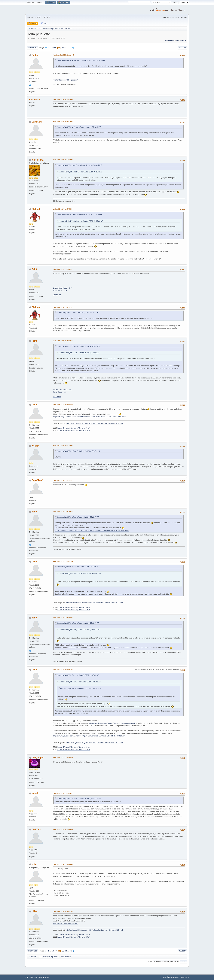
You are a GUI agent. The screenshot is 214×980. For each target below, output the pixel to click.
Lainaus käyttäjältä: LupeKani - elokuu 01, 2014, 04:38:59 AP (80, 165)
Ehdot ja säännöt (174, 977)
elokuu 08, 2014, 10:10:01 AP (63, 561)
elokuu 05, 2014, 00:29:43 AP (63, 405)
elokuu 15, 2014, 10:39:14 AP (63, 864)
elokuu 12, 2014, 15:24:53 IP (63, 793)
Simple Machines (44, 977)
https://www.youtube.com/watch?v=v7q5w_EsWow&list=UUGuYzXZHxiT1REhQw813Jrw (89, 736)
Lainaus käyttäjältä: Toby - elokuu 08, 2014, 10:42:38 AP (78, 675)
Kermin (35, 446)
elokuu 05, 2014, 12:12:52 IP (63, 480)
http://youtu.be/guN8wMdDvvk (66, 923)
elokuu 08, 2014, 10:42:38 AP (63, 618)
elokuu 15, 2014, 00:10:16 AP (63, 829)
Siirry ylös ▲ (185, 977)
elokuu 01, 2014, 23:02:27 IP (63, 341)
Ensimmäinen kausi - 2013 (63, 288)
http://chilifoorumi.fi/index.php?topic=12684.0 (73, 428)
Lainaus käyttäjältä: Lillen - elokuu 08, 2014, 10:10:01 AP (78, 623)
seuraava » (181, 40)
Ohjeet (165, 977)
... (50, 48)
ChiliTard (36, 829)
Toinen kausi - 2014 (60, 290)
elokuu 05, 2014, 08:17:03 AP (63, 446)
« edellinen (170, 40)
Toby (34, 512)
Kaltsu (35, 55)
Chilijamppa (38, 758)
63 (66, 48)
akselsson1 (38, 160)
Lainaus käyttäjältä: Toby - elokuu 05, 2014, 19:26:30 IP (78, 567)
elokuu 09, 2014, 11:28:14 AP (63, 757)
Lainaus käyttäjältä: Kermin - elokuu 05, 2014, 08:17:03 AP (79, 799)
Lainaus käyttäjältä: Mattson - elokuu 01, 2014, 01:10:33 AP (79, 127)
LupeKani (37, 122)
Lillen (35, 405)
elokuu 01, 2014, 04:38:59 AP (63, 122)
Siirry (150, 962)
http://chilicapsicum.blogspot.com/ (65, 80)
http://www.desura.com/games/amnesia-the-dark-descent (112, 723)
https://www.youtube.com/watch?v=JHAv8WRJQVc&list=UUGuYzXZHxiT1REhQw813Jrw (89, 417)
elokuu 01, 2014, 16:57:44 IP (63, 209)
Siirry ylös (32, 951)
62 (63, 48)
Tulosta (182, 48)
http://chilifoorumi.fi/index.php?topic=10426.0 (73, 430)
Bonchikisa (57, 295)
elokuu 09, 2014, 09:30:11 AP (63, 670)
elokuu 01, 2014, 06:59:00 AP (63, 160)
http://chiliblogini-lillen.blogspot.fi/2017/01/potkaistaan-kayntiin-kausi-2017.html (94, 423)
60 (55, 48)
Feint (34, 269)
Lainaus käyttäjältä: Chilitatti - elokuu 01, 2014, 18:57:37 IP (79, 346)
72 (70, 48)
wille (34, 864)
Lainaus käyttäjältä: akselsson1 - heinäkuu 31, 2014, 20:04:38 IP (81, 60)
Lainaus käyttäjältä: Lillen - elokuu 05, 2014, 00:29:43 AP (78, 517)
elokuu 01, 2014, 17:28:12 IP (63, 269)
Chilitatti (36, 209)
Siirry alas (32, 48)
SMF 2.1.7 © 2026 (31, 977)
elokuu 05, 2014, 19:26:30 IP (63, 512)
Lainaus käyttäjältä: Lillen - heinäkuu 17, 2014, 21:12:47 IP (79, 451)
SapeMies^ (37, 480)
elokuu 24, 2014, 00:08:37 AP (63, 911)
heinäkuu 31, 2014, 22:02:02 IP (64, 55)
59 (53, 48)
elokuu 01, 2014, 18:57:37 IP (63, 307)
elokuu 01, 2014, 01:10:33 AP (63, 99)
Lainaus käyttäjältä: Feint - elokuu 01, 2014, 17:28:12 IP (78, 313)
